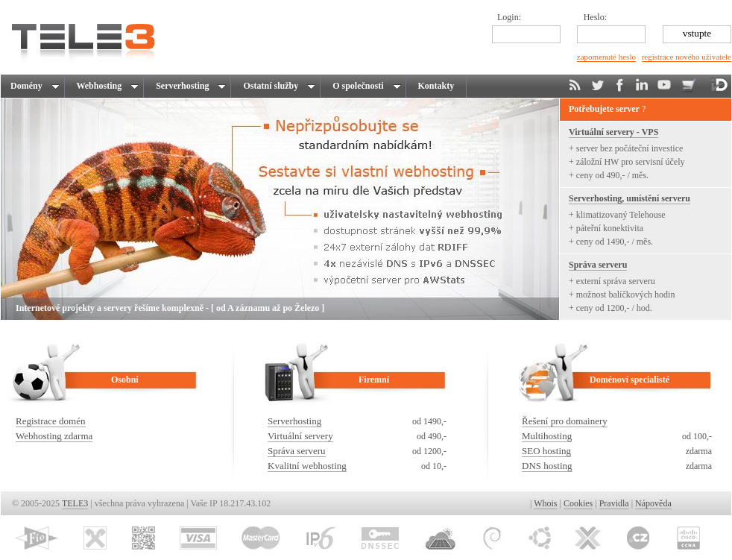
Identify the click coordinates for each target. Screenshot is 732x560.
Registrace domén (51, 421)
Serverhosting (189, 86)
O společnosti (364, 86)
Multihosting (547, 436)
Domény (34, 86)
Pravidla (614, 503)
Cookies (578, 503)
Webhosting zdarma (54, 436)
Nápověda (653, 503)
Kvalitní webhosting (307, 466)
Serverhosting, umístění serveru (630, 198)
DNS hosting (547, 466)
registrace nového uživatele (687, 57)
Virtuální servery (300, 436)
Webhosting (105, 86)
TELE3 (75, 503)
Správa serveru (598, 265)
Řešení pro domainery (565, 421)
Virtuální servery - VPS (613, 132)
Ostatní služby (277, 86)
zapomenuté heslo (606, 57)
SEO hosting (546, 451)
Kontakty (436, 86)
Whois (545, 503)
